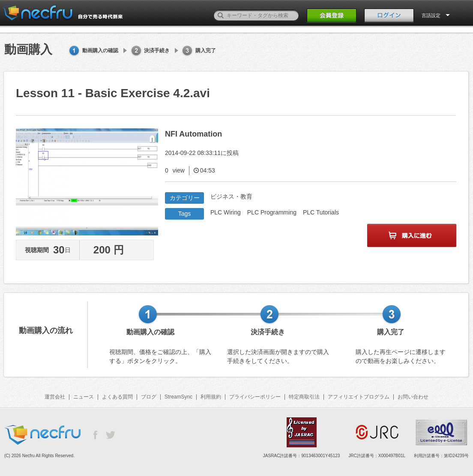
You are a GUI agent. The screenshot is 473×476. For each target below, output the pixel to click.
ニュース (84, 397)
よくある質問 (117, 397)
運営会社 (55, 397)
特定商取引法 (304, 397)
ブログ (149, 397)
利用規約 (211, 397)
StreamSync (178, 397)
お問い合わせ (413, 397)
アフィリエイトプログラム (359, 397)
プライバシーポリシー (255, 397)
